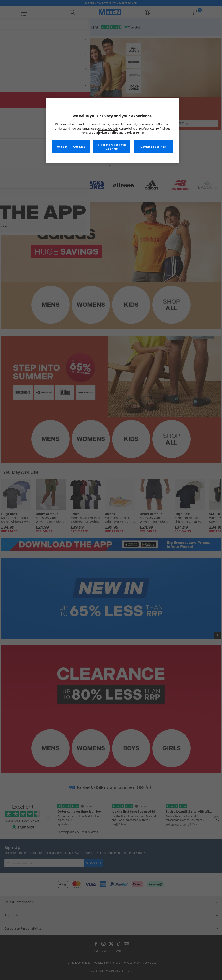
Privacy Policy (108, 133)
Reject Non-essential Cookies (112, 147)
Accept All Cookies (71, 147)
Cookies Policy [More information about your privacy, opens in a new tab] (135, 133)
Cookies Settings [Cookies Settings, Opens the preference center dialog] (153, 147)
